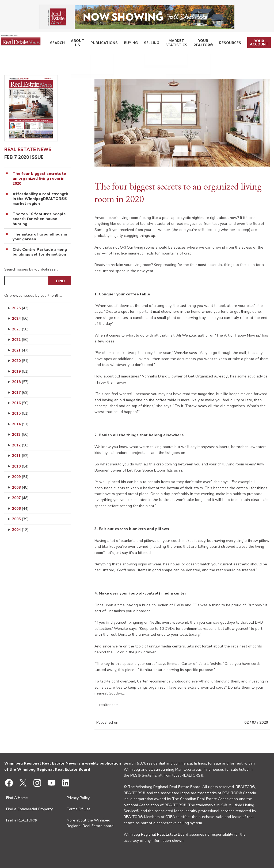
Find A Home (17, 798)
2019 (20, 371)
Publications (110, 44)
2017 (20, 393)
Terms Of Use (79, 809)
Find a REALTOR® (22, 820)
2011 (20, 456)
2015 (20, 413)
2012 (20, 445)
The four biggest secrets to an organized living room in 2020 (39, 179)
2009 (20, 477)
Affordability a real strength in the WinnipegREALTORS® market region (40, 199)
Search (68, 44)
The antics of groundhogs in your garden (40, 237)
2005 (20, 519)
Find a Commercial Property (29, 809)
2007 (20, 498)
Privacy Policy (78, 798)
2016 (20, 403)
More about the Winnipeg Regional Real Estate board (90, 823)
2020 (20, 361)
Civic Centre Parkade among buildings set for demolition (40, 252)
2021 (20, 350)
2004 (20, 530)
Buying (134, 44)
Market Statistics (177, 44)
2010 (20, 466)
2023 (20, 329)
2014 (20, 424)
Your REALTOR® (207, 44)
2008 (20, 487)
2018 (20, 382)
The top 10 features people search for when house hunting (39, 219)
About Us (86, 44)
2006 (20, 509)
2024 (20, 319)
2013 (20, 435)
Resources (232, 44)
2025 (20, 308)
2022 (20, 340)
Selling (152, 44)
